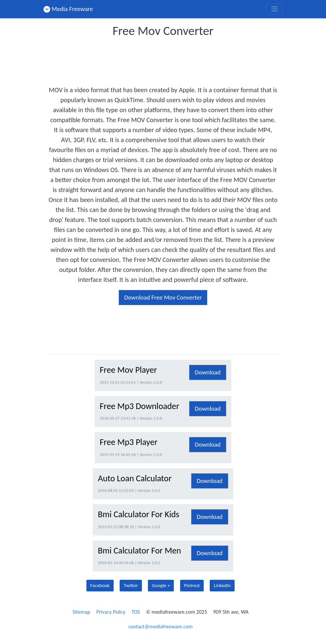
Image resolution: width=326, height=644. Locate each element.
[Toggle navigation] (274, 9)
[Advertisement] (169, 59)
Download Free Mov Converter (163, 297)
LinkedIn (222, 585)
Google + (161, 585)
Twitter (131, 585)
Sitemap (81, 612)
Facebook (100, 585)
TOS (136, 612)
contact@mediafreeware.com (160, 627)
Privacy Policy (111, 612)
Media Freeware (68, 9)
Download (208, 372)
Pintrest (192, 585)
